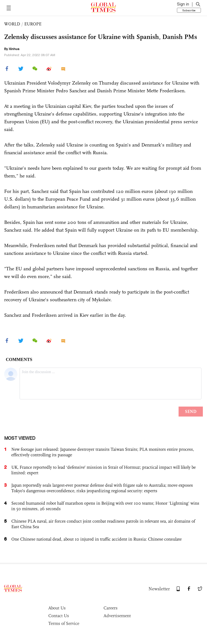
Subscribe (189, 10)
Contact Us (59, 616)
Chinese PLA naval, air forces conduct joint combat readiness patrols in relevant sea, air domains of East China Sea (103, 524)
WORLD (12, 24)
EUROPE (33, 24)
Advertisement (117, 616)
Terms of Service (64, 623)
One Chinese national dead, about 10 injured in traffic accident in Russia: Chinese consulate (96, 539)
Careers (111, 608)
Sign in (183, 4)
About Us (57, 608)
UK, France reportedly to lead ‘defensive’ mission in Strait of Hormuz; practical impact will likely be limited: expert (104, 470)
